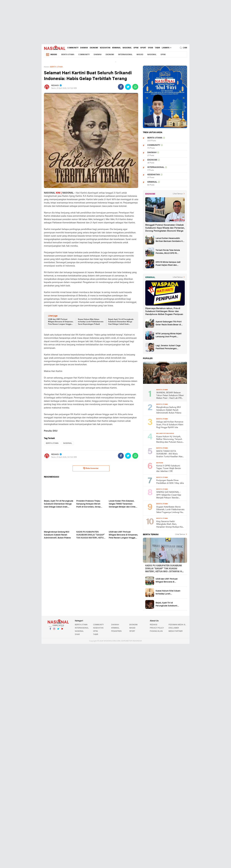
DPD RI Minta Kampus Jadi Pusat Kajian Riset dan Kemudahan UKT (168, 264)
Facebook (50, 630)
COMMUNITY (73, 48)
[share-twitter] (128, 87)
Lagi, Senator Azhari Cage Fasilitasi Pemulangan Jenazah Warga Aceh (168, 347)
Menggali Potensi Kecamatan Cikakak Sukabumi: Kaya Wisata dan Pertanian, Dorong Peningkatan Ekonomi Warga (165, 228)
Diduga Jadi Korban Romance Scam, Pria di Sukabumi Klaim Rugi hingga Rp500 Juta (170, 425)
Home (46, 67)
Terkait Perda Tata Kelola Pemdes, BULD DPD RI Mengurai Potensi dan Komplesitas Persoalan (168, 252)
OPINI (136, 48)
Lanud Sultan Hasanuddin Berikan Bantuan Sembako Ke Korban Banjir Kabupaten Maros (170, 240)
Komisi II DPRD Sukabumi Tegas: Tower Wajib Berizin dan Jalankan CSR (169, 469)
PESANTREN (116, 631)
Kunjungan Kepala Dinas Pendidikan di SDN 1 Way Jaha (170, 482)
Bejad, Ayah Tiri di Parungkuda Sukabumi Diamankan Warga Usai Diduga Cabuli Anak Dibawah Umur (121, 322)
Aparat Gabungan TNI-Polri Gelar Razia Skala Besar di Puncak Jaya (169, 324)
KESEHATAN (105, 48)
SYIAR (150, 48)
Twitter (58, 630)
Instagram (54, 630)
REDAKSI (154, 625)
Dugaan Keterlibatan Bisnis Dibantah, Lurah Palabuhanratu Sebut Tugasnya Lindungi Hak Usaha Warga (170, 510)
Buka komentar (91, 468)
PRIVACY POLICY (157, 628)
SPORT (143, 48)
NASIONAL (127, 48)
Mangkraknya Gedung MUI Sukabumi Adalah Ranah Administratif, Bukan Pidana (169, 410)
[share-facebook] (121, 87)
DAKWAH (84, 48)
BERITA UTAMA (68, 55)
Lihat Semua (178, 194)
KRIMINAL (116, 48)
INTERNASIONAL (125, 55)
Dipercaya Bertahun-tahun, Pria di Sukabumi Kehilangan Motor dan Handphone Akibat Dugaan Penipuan (164, 311)
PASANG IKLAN (156, 631)
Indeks (51, 55)
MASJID (140, 55)
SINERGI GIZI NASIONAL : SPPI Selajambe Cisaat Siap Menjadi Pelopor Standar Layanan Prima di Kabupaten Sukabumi (169, 495)
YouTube (62, 630)
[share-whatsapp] (135, 87)
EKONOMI (94, 48)
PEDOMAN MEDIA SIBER (178, 625)
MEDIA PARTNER (176, 631)
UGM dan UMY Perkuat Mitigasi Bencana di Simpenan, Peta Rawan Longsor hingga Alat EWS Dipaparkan (61, 322)
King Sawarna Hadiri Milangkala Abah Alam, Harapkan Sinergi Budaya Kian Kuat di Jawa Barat (170, 524)
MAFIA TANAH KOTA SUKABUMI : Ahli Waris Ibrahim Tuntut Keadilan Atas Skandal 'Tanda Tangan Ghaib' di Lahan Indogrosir (170, 454)
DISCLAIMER (174, 628)
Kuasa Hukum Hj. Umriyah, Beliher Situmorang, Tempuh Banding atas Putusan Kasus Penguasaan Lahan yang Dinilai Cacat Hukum (169, 440)
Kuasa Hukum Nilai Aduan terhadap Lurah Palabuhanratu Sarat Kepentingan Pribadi (91, 322)
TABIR (157, 48)
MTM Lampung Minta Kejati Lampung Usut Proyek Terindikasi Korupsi (169, 335)
